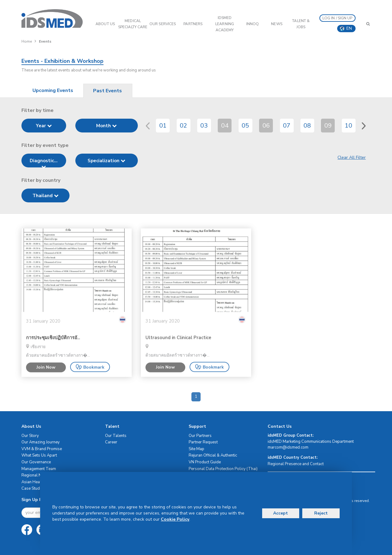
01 (163, 126)
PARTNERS (193, 24)
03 (204, 126)
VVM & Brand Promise (42, 449)
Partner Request (203, 442)
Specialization (106, 161)
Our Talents (116, 436)
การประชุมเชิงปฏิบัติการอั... (53, 349)
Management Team (39, 469)
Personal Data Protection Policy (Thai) (223, 469)
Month (106, 126)
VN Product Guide (205, 462)
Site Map (196, 449)
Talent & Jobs (301, 24)
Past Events (107, 91)
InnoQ (253, 24)
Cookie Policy (175, 519)
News (277, 24)
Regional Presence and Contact (296, 464)
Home (27, 41)
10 (349, 126)
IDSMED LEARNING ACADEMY (225, 24)
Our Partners (200, 436)
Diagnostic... (44, 163)
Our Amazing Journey (41, 442)
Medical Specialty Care (133, 24)
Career (111, 442)
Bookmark (90, 379)
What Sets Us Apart (39, 455)
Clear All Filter (352, 157)
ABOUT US (105, 24)
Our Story (30, 436)
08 (307, 126)
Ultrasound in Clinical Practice (178, 349)
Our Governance (36, 462)
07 (287, 126)
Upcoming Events (53, 90)
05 (245, 126)
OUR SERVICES (163, 24)
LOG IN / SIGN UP (337, 18)
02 (183, 126)
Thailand (45, 196)
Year (44, 126)
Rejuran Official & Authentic (213, 455)
